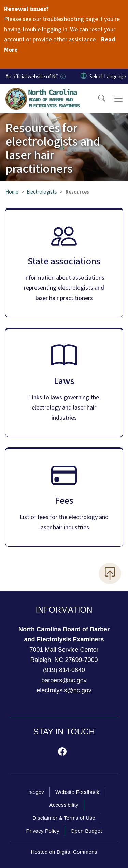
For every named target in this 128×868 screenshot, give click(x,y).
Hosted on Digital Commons (64, 852)
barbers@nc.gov (64, 680)
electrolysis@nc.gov (64, 690)
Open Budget (86, 831)
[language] (108, 77)
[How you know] (62, 77)
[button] (97, 99)
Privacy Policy (42, 831)
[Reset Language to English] (84, 77)
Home (12, 192)
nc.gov (36, 792)
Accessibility (64, 805)
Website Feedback (77, 792)
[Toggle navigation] (118, 99)
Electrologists (42, 192)
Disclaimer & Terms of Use (64, 818)
